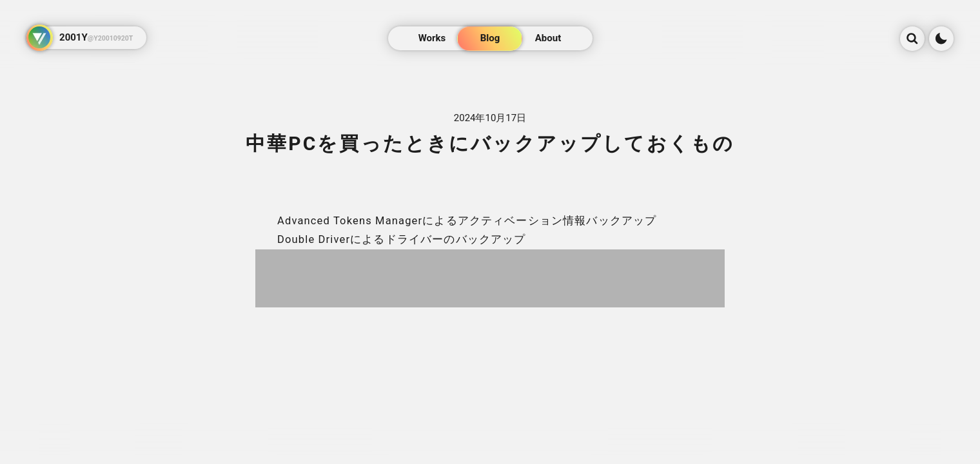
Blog (490, 38)
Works (432, 38)
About (548, 38)
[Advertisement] (490, 278)
